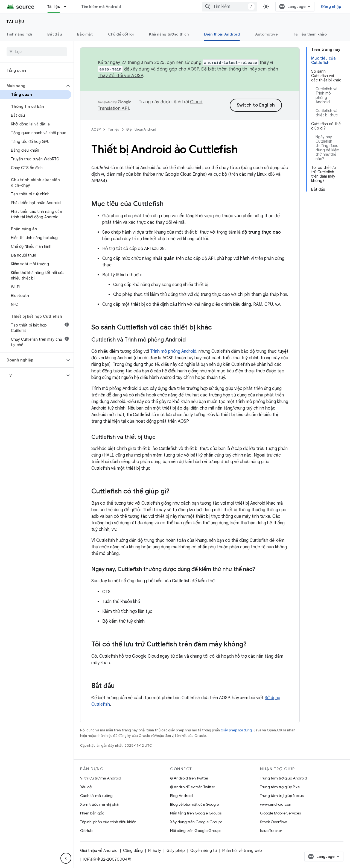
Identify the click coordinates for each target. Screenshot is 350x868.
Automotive (267, 34)
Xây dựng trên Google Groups (196, 822)
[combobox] (229, 7)
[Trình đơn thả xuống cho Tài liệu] (68, 7)
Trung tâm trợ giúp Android (284, 778)
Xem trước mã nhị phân (100, 804)
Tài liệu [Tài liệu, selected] (54, 7)
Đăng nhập (331, 7)
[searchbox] (37, 52)
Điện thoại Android (141, 129)
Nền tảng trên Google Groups (196, 813)
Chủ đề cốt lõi (121, 34)
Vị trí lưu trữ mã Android (101, 778)
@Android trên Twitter (189, 778)
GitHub (86, 831)
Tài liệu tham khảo (310, 34)
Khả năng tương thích (169, 34)
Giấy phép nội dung (236, 730)
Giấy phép (176, 851)
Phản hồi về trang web (242, 851)
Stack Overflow (273, 822)
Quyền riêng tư (204, 851)
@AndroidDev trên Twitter (193, 787)
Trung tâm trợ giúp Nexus (282, 796)
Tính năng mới (19, 34)
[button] (32, 86)
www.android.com (276, 804)
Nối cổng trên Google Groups (196, 831)
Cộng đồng (133, 851)
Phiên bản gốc (92, 813)
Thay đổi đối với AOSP (120, 76)
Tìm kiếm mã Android (101, 7)
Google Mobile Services (280, 813)
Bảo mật (85, 34)
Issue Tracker (271, 831)
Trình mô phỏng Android (173, 351)
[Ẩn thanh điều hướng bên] (66, 858)
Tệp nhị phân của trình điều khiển (108, 822)
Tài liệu (15, 22)
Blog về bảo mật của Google (194, 804)
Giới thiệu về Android (99, 851)
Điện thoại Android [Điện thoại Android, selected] (222, 34)
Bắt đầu (55, 34)
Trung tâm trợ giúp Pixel (280, 787)
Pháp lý (155, 851)
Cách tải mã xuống (96, 796)
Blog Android (181, 796)
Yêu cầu (87, 787)
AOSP (96, 129)
